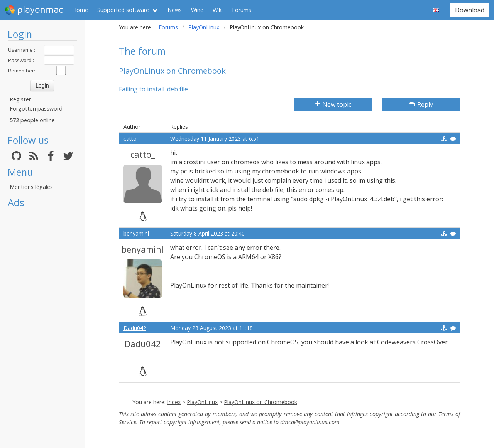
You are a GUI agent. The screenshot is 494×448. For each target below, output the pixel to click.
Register (20, 99)
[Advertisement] (42, 328)
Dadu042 (135, 328)
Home (80, 10)
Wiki (218, 10)
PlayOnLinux (204, 27)
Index (174, 402)
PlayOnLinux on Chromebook (261, 402)
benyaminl (136, 233)
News (175, 10)
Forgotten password (36, 109)
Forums (242, 10)
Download (470, 10)
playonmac (34, 10)
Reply (421, 104)
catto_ (131, 139)
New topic (333, 104)
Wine (197, 10)
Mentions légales (31, 187)
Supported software (123, 10)
